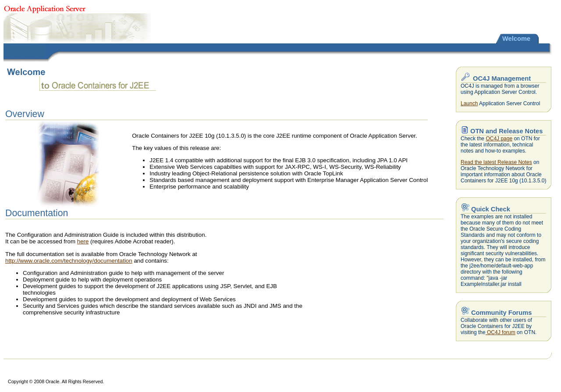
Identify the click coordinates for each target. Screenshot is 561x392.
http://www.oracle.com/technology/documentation (69, 261)
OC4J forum (501, 332)
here (83, 241)
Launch (469, 103)
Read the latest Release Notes (496, 162)
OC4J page (499, 139)
